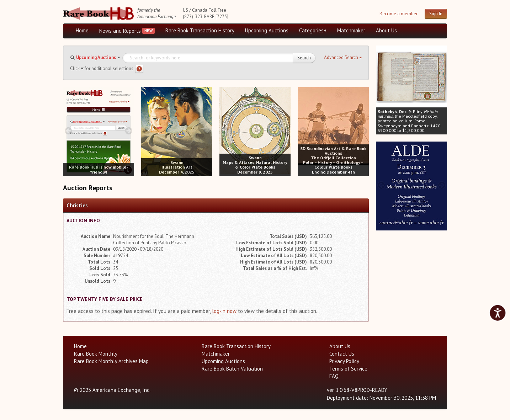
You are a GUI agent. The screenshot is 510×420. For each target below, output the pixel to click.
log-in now (224, 311)
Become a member (399, 14)
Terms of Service (348, 369)
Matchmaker (351, 30)
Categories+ (313, 30)
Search (304, 58)
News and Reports (120, 31)
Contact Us (342, 354)
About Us (386, 30)
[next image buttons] (129, 131)
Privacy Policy (344, 361)
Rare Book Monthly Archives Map (111, 361)
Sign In (436, 14)
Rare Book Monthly (96, 354)
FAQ (334, 376)
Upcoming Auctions (267, 30)
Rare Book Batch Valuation (232, 369)
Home (82, 30)
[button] (343, 58)
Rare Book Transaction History (200, 30)
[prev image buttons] (68, 131)
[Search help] (139, 69)
